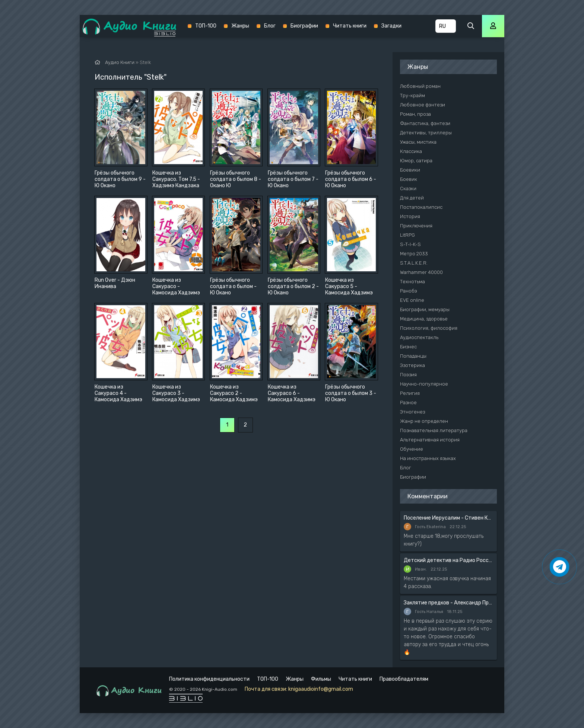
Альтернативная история (430, 440)
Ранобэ (409, 291)
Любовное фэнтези (423, 105)
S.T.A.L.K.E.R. (414, 263)
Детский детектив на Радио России (448, 560)
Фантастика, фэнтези (425, 123)
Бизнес (408, 347)
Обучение (412, 449)
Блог (270, 26)
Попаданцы (413, 356)
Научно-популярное (424, 384)
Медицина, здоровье (424, 319)
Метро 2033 (414, 254)
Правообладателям (404, 679)
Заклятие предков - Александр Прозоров (448, 603)
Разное (408, 403)
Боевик (409, 179)
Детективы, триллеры (426, 133)
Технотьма (412, 282)
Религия (410, 393)
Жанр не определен (424, 421)
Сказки (408, 189)
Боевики (410, 170)
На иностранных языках (428, 458)
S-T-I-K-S (410, 244)
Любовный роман (420, 86)
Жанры (240, 26)
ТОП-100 (206, 26)
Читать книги (350, 26)
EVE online (412, 300)
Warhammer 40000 (421, 272)
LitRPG (407, 235)
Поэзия (408, 375)
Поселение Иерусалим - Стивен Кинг (448, 518)
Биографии (304, 26)
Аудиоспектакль (419, 337)
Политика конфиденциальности (209, 679)
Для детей (412, 198)
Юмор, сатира (416, 161)
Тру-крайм (412, 95)
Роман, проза (415, 114)
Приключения (416, 226)
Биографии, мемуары (425, 309)
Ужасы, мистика (418, 142)
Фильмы (321, 679)
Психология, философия (429, 328)
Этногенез (412, 412)
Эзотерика (412, 365)
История (410, 216)
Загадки (391, 26)
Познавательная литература (434, 430)
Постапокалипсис (421, 207)
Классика (411, 151)
